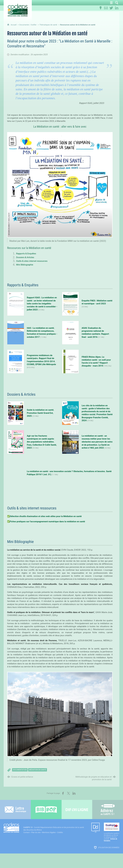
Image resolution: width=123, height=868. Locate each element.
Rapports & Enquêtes (26, 254)
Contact (26, 833)
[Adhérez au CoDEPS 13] (108, 810)
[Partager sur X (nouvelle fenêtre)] (68, 793)
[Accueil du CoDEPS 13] (18, 10)
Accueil (14, 25)
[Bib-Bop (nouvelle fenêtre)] (46, 810)
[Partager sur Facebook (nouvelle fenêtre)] (63, 793)
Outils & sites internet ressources (32, 261)
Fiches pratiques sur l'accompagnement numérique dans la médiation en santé (47, 522)
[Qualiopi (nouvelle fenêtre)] (112, 832)
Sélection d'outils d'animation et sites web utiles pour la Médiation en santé (46, 516)
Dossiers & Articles (25, 257)
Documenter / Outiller (28, 25)
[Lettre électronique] (15, 810)
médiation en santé (38, 770)
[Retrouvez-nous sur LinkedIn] (117, 8)
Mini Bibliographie (25, 265)
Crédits (60, 833)
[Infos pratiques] (101, 8)
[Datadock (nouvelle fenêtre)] (95, 828)
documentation (20, 770)
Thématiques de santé (48, 25)
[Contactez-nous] (106, 8)
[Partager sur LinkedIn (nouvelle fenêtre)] (74, 793)
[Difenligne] (77, 810)
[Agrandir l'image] (60, 185)
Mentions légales (49, 833)
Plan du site (36, 833)
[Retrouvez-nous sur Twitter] (111, 8)
